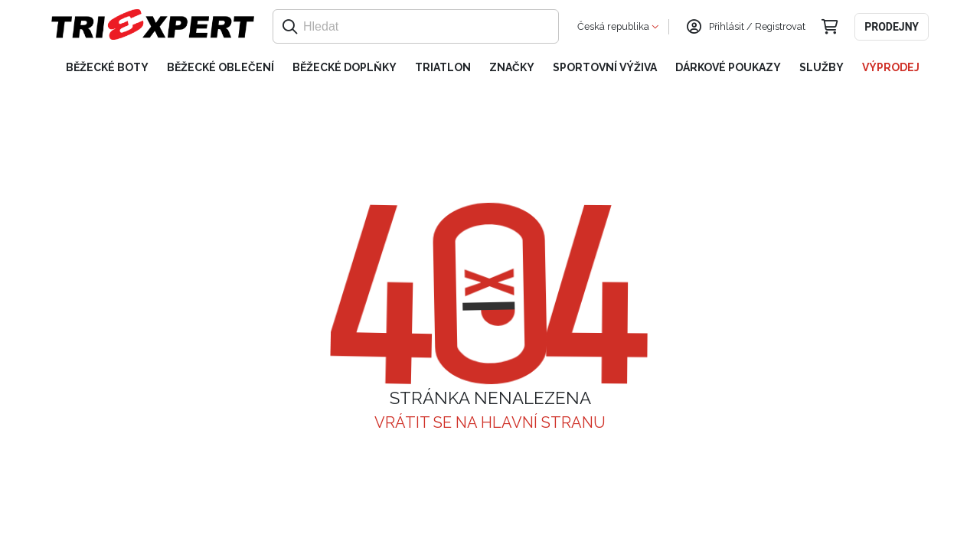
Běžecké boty (107, 67)
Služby (822, 67)
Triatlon (443, 67)
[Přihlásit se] (694, 27)
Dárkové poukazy (728, 67)
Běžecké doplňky (345, 67)
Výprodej (891, 67)
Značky (512, 67)
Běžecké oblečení (220, 67)
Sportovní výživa (605, 67)
